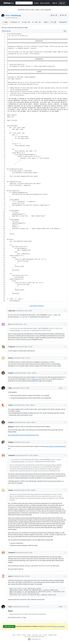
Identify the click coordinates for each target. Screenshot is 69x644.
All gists (37, 3)
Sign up (62, 3)
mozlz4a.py (16, 15)
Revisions (15, 22)
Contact (45, 635)
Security (24, 635)
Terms (14, 635)
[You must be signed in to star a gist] (54, 15)
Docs (41, 635)
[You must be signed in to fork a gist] (63, 15)
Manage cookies (53, 635)
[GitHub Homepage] (29, 639)
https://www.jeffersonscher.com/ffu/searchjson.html (23, 435)
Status (29, 635)
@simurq (11, 426)
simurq (11, 405)
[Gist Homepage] (9, 3)
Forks (37, 22)
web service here (37, 379)
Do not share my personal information (34, 637)
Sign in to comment (59, 626)
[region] (34, 167)
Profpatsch (12, 347)
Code (5, 22)
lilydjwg (11, 442)
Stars (26, 22)
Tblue (7, 15)
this (31, 415)
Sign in (55, 3)
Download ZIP (63, 22)
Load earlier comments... (37, 306)
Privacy (19, 635)
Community (35, 635)
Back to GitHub (45, 3)
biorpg (10, 358)
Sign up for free (9, 626)
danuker (11, 373)
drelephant (12, 455)
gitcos (10, 576)
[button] (55, 22)
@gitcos (10, 611)
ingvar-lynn (12, 311)
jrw (9, 324)
